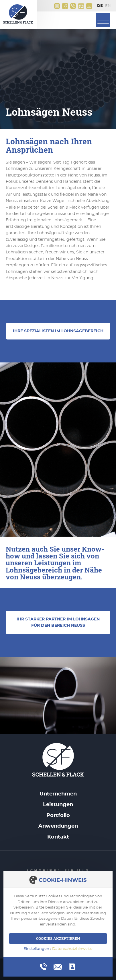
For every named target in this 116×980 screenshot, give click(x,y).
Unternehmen (58, 794)
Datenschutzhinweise (72, 949)
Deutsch (101, 6)
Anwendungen (58, 826)
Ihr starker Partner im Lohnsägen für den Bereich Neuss (58, 622)
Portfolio (58, 816)
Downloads (89, 6)
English (109, 6)
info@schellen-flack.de (81, 6)
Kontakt (58, 837)
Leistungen (58, 805)
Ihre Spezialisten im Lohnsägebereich (58, 331)
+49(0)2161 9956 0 (73, 6)
